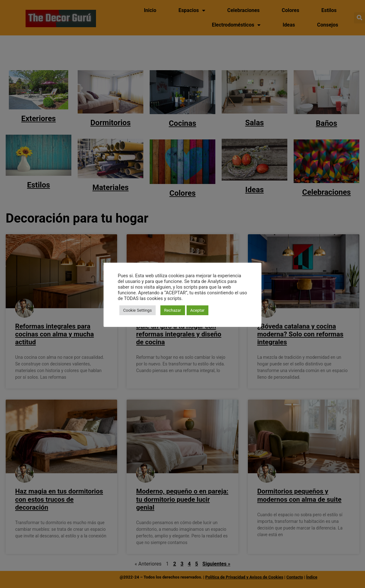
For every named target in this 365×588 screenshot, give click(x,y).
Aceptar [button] (197, 310)
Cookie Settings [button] (138, 310)
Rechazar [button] (173, 310)
